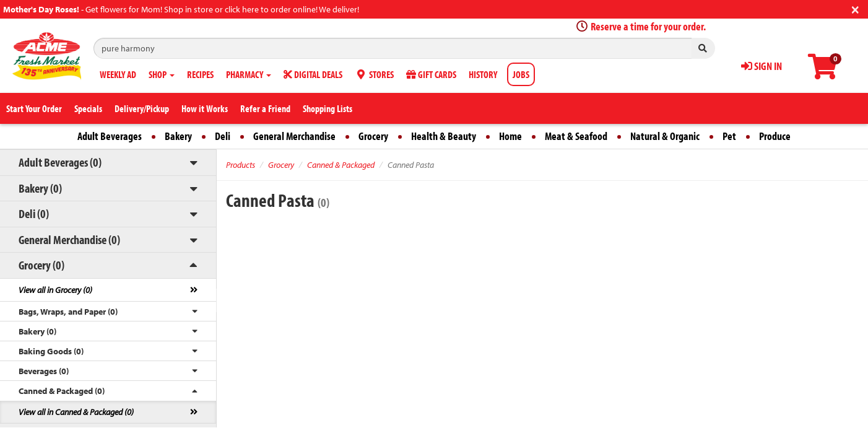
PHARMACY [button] (249, 74)
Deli (223, 136)
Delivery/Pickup (142, 108)
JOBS (521, 74)
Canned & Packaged (341, 165)
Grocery (373, 136)
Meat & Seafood (576, 136)
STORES (374, 74)
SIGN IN (762, 66)
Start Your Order (34, 108)
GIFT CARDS (431, 74)
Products (241, 165)
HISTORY (483, 74)
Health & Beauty (444, 136)
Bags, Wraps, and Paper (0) (68, 312)
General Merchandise (294, 136)
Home (510, 136)
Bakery (178, 136)
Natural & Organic (665, 136)
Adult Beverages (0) (60, 162)
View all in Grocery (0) (55, 290)
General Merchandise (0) (69, 239)
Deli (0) (34, 213)
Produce (775, 136)
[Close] (855, 8)
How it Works (205, 108)
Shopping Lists (328, 108)
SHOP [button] (162, 74)
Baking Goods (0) (51, 351)
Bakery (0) (40, 188)
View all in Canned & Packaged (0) (76, 412)
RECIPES (200, 74)
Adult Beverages (110, 136)
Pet (729, 136)
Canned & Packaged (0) (62, 391)
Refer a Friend (265, 108)
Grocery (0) (41, 265)
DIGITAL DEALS (313, 74)
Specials (88, 108)
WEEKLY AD (118, 74)
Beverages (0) (44, 371)
